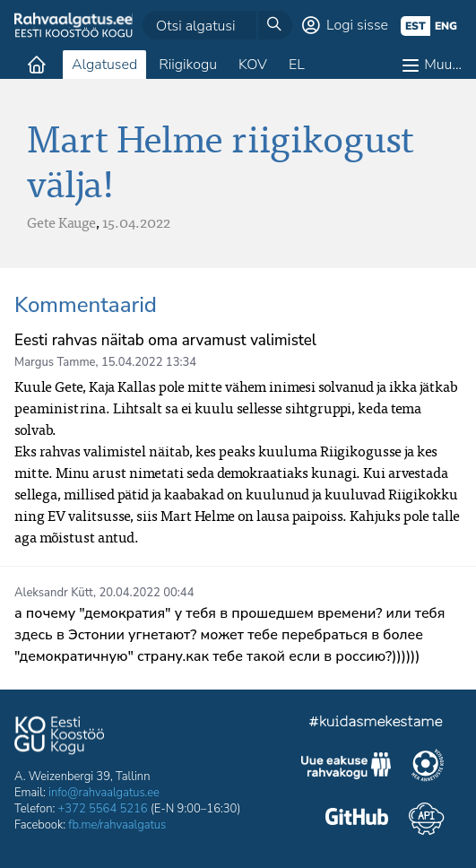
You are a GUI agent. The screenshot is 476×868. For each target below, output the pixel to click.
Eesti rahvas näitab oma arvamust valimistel (165, 340)
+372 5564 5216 (103, 809)
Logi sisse (357, 25)
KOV (253, 65)
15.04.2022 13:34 (149, 362)
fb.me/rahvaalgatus (117, 825)
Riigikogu (188, 65)
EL (297, 65)
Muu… (443, 65)
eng (446, 26)
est (415, 26)
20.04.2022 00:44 (146, 593)
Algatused (104, 65)
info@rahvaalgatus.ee (104, 793)
